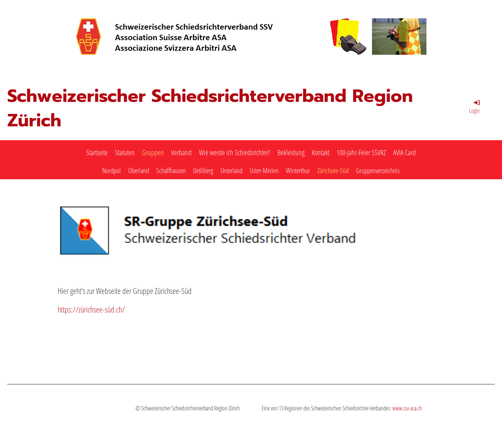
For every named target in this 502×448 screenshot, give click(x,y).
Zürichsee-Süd (333, 171)
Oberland (139, 171)
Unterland (231, 171)
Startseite (97, 152)
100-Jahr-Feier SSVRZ (361, 152)
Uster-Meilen (264, 171)
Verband (181, 152)
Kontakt (321, 152)
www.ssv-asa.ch (407, 408)
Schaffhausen (171, 171)
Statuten (125, 152)
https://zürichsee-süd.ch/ (91, 309)
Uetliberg (203, 171)
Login (475, 107)
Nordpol (112, 171)
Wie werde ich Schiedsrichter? (235, 152)
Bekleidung (291, 152)
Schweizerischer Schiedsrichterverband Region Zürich (210, 108)
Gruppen (153, 152)
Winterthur (298, 171)
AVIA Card (405, 152)
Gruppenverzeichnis (378, 171)
